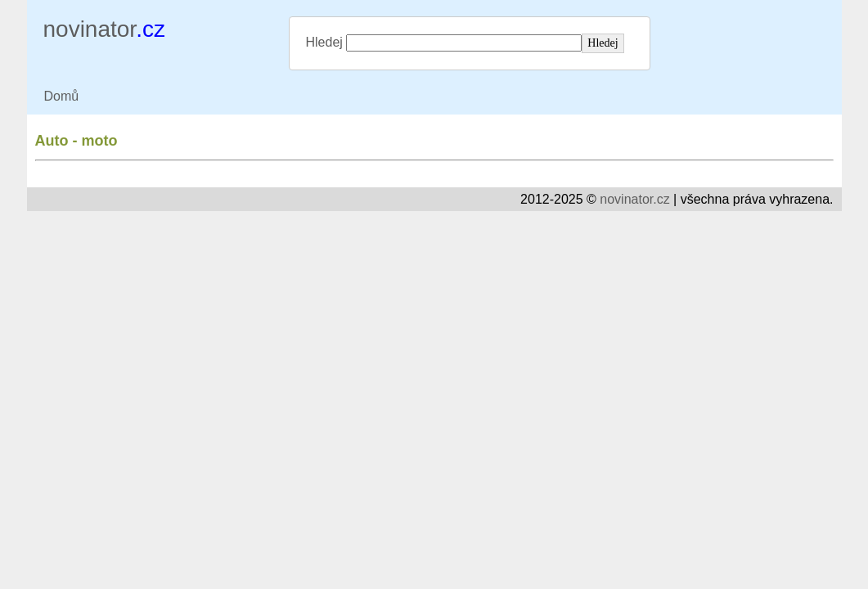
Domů (62, 96)
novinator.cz (634, 199)
